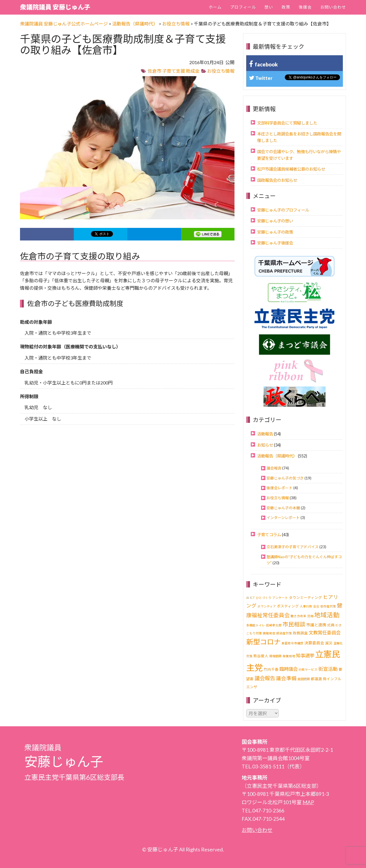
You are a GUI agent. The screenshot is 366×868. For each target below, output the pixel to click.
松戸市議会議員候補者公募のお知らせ (291, 169)
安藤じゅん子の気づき (285, 478)
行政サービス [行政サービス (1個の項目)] (308, 669)
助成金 (193, 71)
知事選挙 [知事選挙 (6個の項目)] (305, 656)
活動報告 (265, 434)
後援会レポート (280, 488)
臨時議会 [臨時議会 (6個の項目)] (289, 669)
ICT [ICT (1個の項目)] (252, 598)
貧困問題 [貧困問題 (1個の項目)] (304, 679)
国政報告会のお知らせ (277, 180)
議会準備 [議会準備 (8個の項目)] (286, 678)
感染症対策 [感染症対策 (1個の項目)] (284, 633)
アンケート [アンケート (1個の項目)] (280, 598)
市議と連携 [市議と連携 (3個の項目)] (316, 625)
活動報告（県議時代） (277, 456)
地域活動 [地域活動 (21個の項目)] (327, 615)
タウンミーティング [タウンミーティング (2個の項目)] (305, 598)
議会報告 (274, 468)
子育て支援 (174, 71)
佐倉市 (154, 71)
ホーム (215, 7)
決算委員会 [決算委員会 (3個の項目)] (314, 643)
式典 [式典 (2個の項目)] (331, 625)
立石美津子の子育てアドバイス (293, 547)
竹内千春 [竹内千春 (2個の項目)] (271, 669)
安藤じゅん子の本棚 (283, 508)
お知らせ (265, 445)
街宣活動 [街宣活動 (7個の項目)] (328, 669)
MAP (308, 802)
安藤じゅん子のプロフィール (283, 210)
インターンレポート (283, 518)
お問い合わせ (333, 7)
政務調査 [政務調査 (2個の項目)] (300, 633)
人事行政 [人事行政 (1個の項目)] (306, 606)
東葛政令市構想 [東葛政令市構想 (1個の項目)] (292, 643)
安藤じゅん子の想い (275, 221)
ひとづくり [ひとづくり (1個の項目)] (263, 598)
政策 (286, 7)
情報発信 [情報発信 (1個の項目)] (269, 633)
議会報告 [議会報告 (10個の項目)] (265, 678)
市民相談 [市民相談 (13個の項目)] (294, 624)
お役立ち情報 (221, 71)
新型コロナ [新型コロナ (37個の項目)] (263, 642)
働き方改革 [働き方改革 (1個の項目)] (298, 616)
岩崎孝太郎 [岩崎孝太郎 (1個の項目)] (274, 625)
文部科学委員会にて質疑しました (287, 123)
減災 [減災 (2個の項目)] (329, 643)
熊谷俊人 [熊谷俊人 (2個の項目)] (261, 656)
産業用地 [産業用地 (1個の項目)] (289, 656)
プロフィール (243, 7)
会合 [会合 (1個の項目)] (316, 606)
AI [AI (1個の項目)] (248, 598)
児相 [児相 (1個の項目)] (310, 616)
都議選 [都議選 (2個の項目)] (316, 679)
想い (269, 7)
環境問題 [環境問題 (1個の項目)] (275, 656)
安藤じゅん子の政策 (275, 232)
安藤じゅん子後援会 (275, 243)
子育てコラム (269, 535)
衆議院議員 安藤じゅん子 (55, 7)
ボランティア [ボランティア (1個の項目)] (267, 606)
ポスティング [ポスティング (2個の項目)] (288, 606)
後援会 (305, 7)
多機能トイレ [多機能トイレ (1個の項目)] (256, 625)
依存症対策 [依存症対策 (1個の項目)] (328, 606)
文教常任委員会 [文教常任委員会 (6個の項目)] (325, 633)
